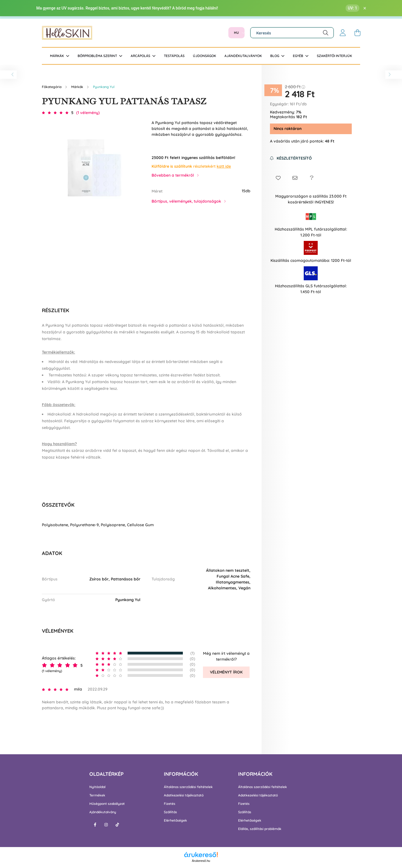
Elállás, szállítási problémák (260, 829)
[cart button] (357, 33)
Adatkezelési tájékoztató (184, 795)
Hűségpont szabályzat (107, 804)
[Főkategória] (52, 87)
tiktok (117, 825)
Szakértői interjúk (334, 56)
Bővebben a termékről (173, 175)
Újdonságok (204, 56)
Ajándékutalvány (103, 812)
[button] (278, 178)
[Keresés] (292, 33)
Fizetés (170, 804)
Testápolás (174, 56)
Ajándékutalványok (243, 56)
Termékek (97, 795)
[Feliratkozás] (291, 158)
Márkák (57, 56)
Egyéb (298, 56)
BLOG (275, 56)
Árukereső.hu (201, 861)
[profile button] (343, 33)
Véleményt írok (226, 672)
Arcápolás (141, 56)
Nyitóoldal (97, 787)
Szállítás (170, 812)
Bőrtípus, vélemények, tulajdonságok (186, 201)
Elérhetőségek (175, 820)
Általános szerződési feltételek (188, 787)
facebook (95, 825)
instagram (106, 825)
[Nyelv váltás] (236, 33)
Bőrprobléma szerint (98, 56)
